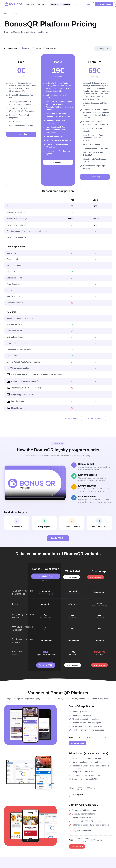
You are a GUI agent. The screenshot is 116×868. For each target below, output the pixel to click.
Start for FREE (58, 538)
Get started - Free (46, 576)
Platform (29, 4)
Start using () (95, 418)
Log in (88, 4)
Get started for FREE (77, 744)
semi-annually (51, 48)
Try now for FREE (46, 665)
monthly (27, 48)
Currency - (102, 49)
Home (6, 14)
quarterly (38, 48)
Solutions (41, 4)
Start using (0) (72, 418)
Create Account (104, 4)
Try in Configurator (71, 577)
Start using (21, 134)
